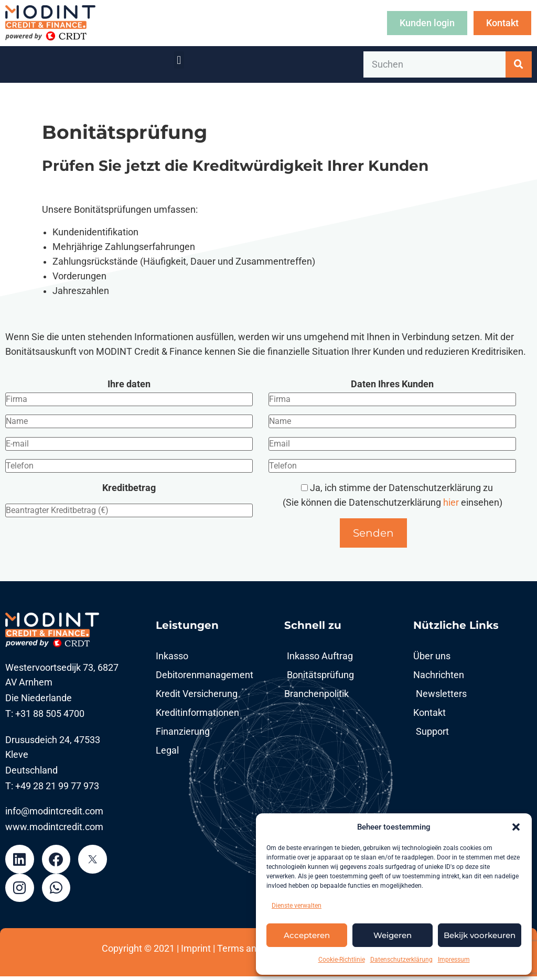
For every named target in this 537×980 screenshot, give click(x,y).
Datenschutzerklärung (401, 960)
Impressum (454, 960)
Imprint (196, 952)
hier (452, 503)
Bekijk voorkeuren (480, 935)
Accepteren (307, 935)
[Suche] (519, 64)
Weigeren (393, 935)
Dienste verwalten (297, 906)
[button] (516, 827)
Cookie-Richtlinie (342, 960)
